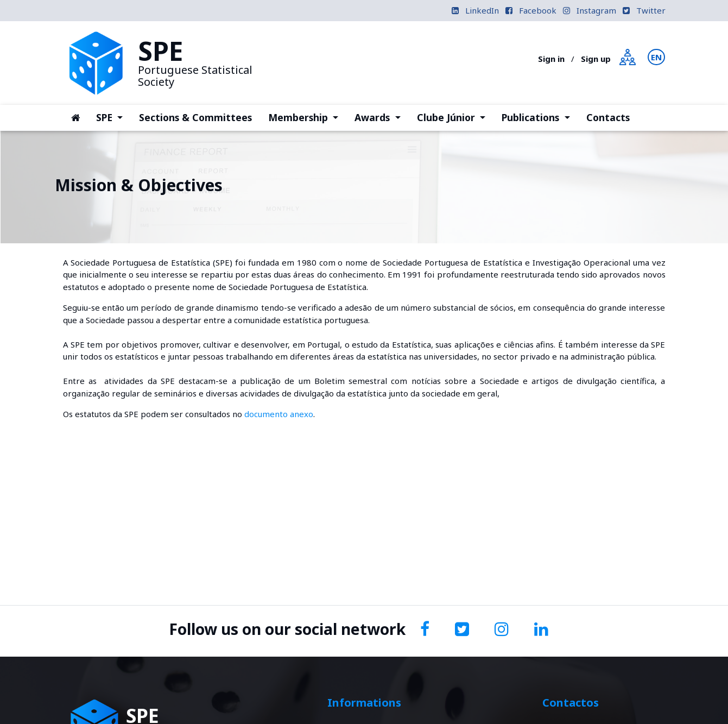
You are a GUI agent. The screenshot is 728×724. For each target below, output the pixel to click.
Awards (381, 117)
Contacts (608, 117)
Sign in (551, 59)
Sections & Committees (195, 117)
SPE (113, 117)
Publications (540, 117)
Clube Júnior (455, 117)
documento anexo (279, 414)
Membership (307, 117)
